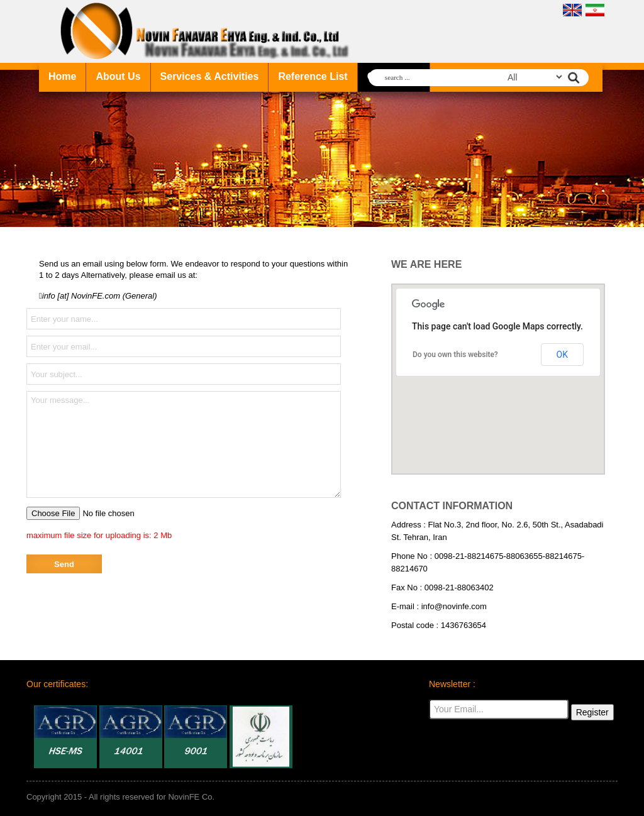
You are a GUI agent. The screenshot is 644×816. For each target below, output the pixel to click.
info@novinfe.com (454, 606)
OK (562, 355)
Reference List (313, 76)
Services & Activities (210, 76)
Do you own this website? (455, 355)
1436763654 (464, 625)
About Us (118, 76)
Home (62, 76)
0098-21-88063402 (459, 587)
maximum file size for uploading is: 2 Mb (99, 535)
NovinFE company (207, 31)
